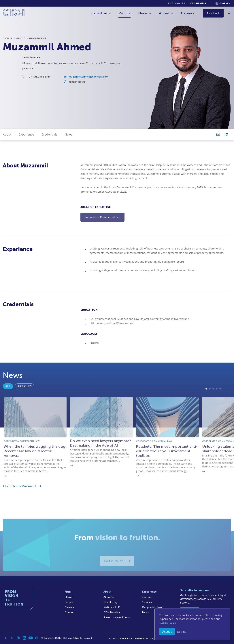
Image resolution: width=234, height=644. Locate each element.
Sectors (147, 597)
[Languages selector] (223, 3)
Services (147, 602)
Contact (70, 612)
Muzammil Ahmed (36, 38)
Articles (24, 402)
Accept (167, 632)
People (124, 13)
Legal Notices (141, 638)
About (164, 13)
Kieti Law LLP (177, 3)
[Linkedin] (24, 638)
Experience (26, 134)
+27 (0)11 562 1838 (39, 79)
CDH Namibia (198, 3)
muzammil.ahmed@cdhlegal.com (88, 79)
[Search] (230, 13)
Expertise (99, 13)
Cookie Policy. (168, 623)
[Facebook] (6, 638)
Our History (111, 602)
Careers (188, 13)
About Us (109, 597)
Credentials (49, 134)
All (8, 402)
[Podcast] (37, 638)
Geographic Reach (153, 607)
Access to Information (120, 638)
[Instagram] (18, 638)
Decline (182, 632)
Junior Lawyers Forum (117, 617)
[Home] (14, 13)
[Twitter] (12, 638)
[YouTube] (31, 638)
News (143, 13)
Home (6, 38)
